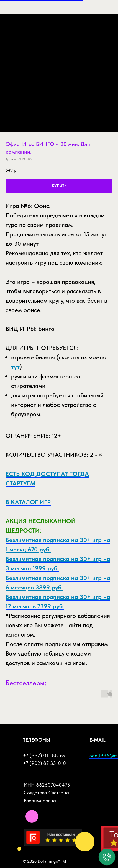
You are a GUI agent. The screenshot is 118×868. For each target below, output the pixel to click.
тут (15, 367)
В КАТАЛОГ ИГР (28, 502)
